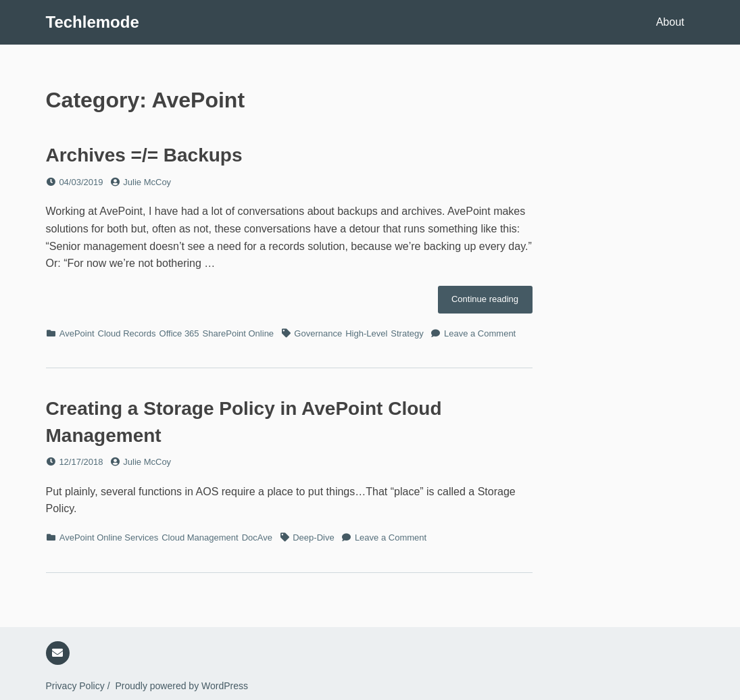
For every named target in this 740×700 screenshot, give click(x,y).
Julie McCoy (147, 182)
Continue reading (492, 303)
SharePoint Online (239, 333)
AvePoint (77, 333)
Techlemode (93, 22)
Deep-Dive (313, 537)
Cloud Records (127, 333)
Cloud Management (200, 537)
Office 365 (179, 333)
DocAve (257, 537)
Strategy (407, 333)
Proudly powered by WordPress (181, 686)
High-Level (366, 333)
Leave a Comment (480, 333)
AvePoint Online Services (109, 537)
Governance (318, 333)
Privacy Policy (75, 686)
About (670, 22)
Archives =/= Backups (144, 155)
